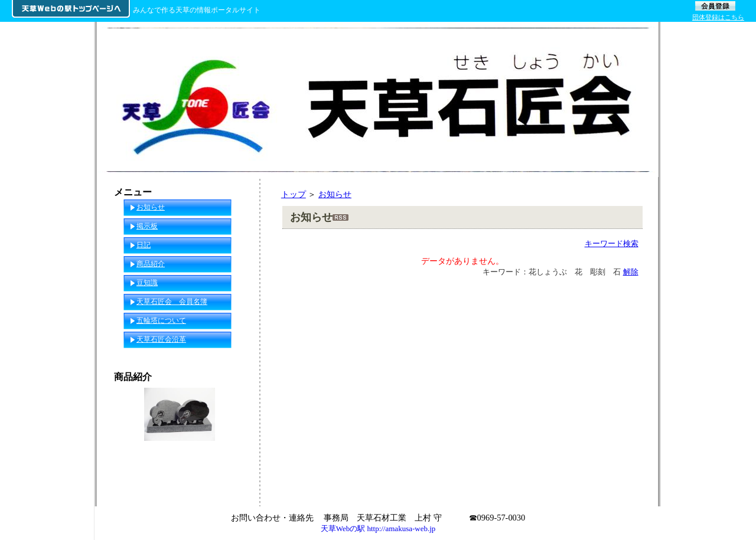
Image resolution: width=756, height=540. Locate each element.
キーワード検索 (612, 243)
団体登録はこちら (718, 17)
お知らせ (335, 194)
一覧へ (237, 486)
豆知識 (147, 283)
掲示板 (147, 226)
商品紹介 (151, 264)
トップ (294, 194)
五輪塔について (161, 320)
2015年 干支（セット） (180, 463)
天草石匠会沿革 (161, 339)
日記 (144, 245)
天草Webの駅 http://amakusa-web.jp (378, 528)
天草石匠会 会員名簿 (172, 302)
